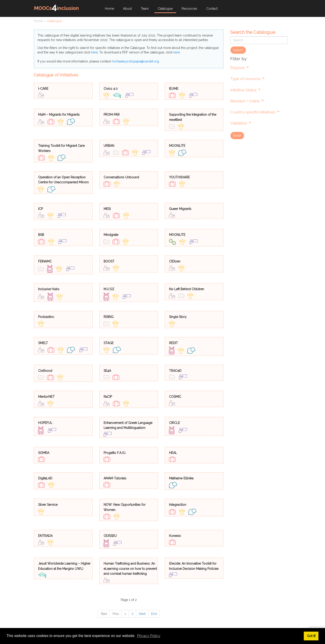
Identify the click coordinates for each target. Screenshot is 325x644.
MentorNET (46, 397)
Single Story (178, 317)
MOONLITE (177, 146)
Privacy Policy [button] (149, 636)
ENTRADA (45, 536)
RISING (109, 317)
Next (142, 614)
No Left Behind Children (187, 289)
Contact (212, 9)
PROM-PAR (112, 115)
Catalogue (165, 9)
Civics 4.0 (111, 89)
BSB (41, 235)
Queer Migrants (180, 209)
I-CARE (43, 89)
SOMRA (44, 453)
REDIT (173, 343)
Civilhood (45, 371)
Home (109, 9)
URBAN (109, 146)
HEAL (173, 453)
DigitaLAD (45, 478)
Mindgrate (111, 235)
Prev (116, 614)
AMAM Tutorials (115, 478)
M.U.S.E (109, 289)
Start (104, 614)
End (154, 614)
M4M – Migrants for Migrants (59, 115)
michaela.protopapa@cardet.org (135, 61)
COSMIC (175, 397)
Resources (189, 9)
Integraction (178, 505)
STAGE (109, 343)
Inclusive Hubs (49, 289)
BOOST (109, 261)
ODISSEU (110, 536)
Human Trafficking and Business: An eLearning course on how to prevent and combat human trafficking (130, 569)
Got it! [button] (311, 636)
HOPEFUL (45, 423)
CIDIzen (175, 261)
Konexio (175, 536)
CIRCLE (174, 423)
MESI (107, 209)
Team (145, 9)
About (127, 9)
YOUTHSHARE (179, 177)
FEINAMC (45, 261)
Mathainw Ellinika (181, 478)
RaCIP (108, 397)
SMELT (43, 343)
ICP (41, 209)
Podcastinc (46, 317)
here (94, 52)
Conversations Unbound (121, 177)
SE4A (107, 371)
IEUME (174, 89)
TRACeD (175, 371)
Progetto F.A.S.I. (115, 453)
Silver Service (48, 505)
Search (238, 50)
